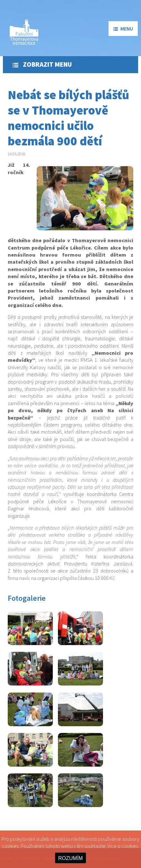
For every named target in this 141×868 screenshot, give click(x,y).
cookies (130, 846)
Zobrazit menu (42, 64)
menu (123, 29)
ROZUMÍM (70, 858)
